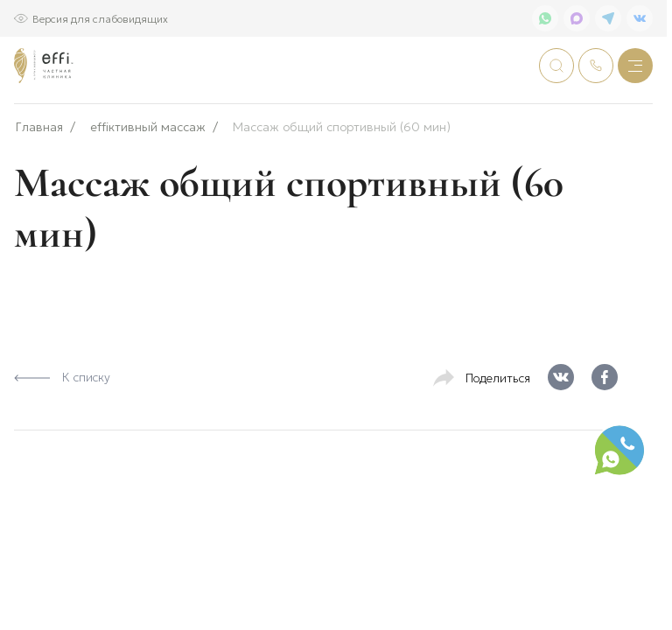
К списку (62, 434)
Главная (39, 184)
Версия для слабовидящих (100, 18)
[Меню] (635, 66)
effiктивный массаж (148, 184)
